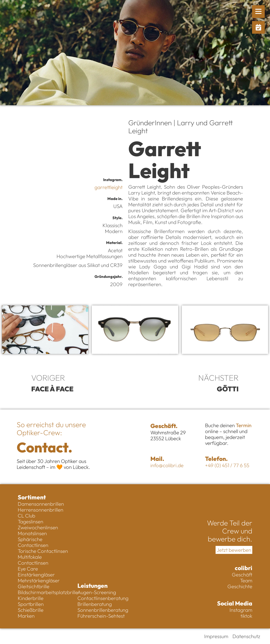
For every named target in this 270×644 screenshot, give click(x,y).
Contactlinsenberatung (103, 598)
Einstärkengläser (36, 575)
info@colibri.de (167, 465)
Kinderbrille (31, 598)
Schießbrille (31, 610)
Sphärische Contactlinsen (33, 542)
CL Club (26, 516)
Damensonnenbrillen (41, 504)
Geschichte (240, 586)
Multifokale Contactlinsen (33, 560)
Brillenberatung (95, 604)
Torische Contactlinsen (43, 551)
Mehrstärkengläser (39, 580)
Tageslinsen (30, 521)
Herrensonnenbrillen (40, 510)
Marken (26, 616)
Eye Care (28, 569)
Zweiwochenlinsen (38, 527)
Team (246, 580)
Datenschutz (246, 636)
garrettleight (109, 187)
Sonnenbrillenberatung (103, 610)
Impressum (216, 636)
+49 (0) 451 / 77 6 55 (227, 465)
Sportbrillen (31, 604)
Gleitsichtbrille (34, 586)
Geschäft (242, 575)
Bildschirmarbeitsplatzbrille (45, 592)
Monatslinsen (32, 533)
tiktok (246, 616)
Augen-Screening (97, 592)
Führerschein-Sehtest (101, 616)
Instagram (241, 610)
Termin (244, 425)
